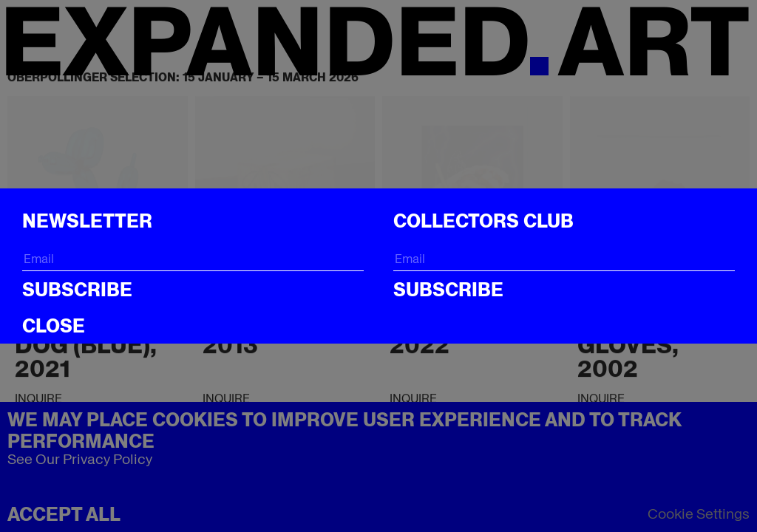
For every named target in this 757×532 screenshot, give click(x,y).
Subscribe (77, 290)
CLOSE (54, 326)
